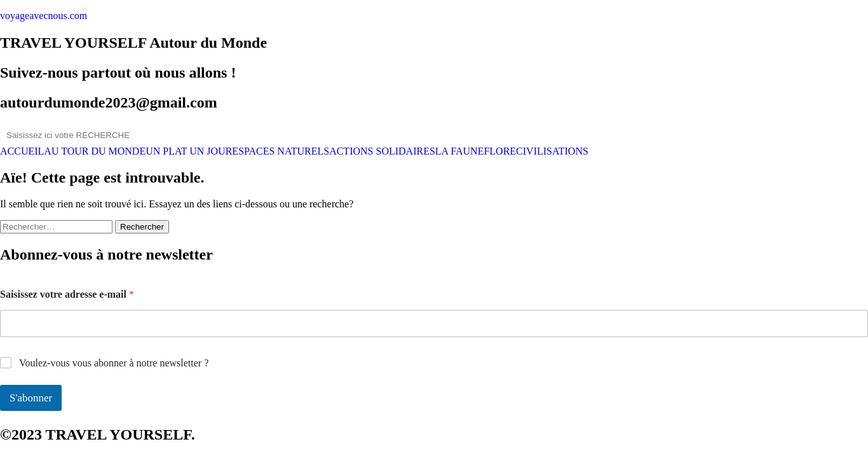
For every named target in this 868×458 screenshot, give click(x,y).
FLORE (500, 151)
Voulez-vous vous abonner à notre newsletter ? (114, 363)
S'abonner (31, 398)
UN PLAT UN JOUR (189, 151)
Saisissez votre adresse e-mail (67, 294)
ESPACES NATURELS (281, 151)
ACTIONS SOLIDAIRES (382, 151)
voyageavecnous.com (44, 16)
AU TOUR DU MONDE (95, 151)
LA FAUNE (460, 151)
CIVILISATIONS (552, 151)
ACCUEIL (22, 151)
